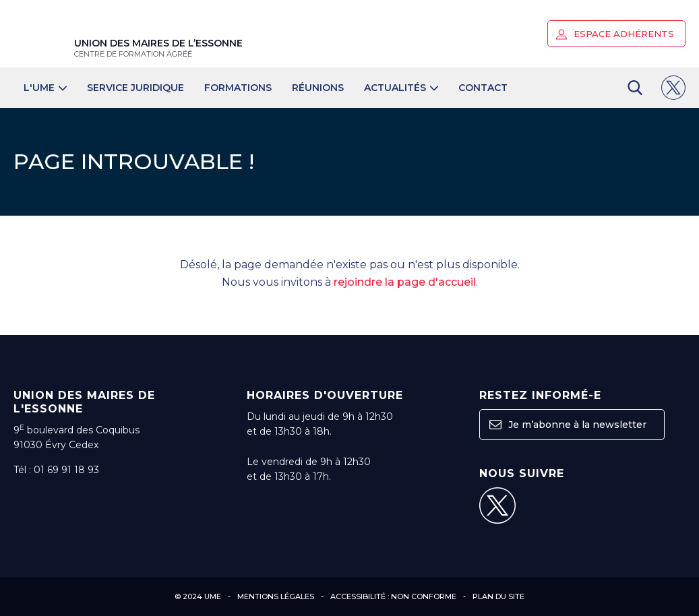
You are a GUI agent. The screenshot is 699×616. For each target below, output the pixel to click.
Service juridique (135, 88)
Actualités (401, 88)
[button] (561, 34)
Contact (483, 88)
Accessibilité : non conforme (393, 596)
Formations (238, 88)
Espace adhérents (615, 34)
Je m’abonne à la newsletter (568, 425)
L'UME (45, 88)
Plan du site (498, 596)
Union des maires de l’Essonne (158, 48)
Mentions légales (276, 596)
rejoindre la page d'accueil (405, 282)
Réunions (318, 88)
